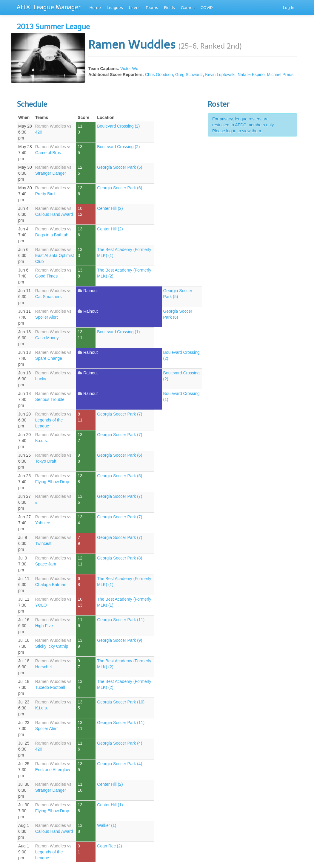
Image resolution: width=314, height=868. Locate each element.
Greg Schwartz (189, 75)
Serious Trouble (50, 399)
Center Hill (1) (110, 805)
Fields (170, 8)
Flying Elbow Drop (52, 482)
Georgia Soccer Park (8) (120, 558)
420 (39, 132)
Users (134, 8)
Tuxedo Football (50, 687)
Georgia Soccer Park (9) (120, 640)
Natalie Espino (251, 75)
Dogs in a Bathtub (52, 235)
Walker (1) (107, 825)
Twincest (43, 543)
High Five (44, 626)
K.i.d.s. (42, 441)
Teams (152, 8)
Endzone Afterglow (53, 770)
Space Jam (46, 564)
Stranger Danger (51, 173)
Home (95, 8)
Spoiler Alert (46, 317)
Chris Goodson (159, 75)
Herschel (43, 667)
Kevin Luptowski (220, 75)
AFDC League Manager (49, 7)
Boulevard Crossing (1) (118, 332)
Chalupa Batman (51, 585)
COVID (207, 8)
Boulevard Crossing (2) (118, 126)
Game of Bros (48, 153)
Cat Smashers (49, 297)
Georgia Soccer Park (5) (120, 167)
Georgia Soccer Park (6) (120, 188)
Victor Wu (129, 69)
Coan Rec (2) (109, 846)
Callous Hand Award (54, 214)
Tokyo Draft (46, 461)
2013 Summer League (53, 27)
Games (188, 8)
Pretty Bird (45, 194)
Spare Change (49, 358)
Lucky (41, 379)
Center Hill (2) (110, 208)
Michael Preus (280, 75)
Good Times (46, 276)
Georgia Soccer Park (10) (121, 702)
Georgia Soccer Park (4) (120, 743)
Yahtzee (43, 523)
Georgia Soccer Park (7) (120, 414)
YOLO (41, 605)
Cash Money (47, 338)
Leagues (115, 8)
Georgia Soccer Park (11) (121, 620)
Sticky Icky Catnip (52, 646)
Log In (289, 8)
